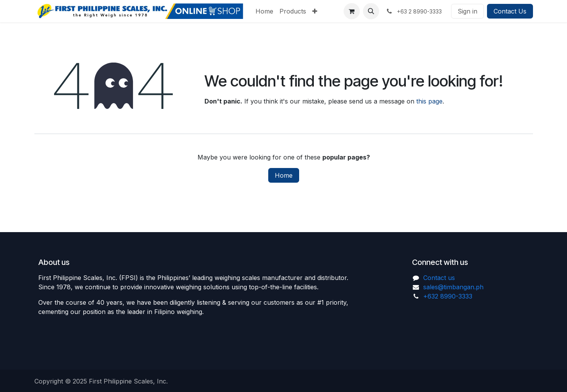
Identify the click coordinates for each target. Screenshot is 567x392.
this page (429, 101)
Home (284, 175)
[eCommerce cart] (352, 11)
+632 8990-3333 (448, 296)
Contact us (439, 278)
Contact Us (510, 11)
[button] (371, 11)
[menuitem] (264, 11)
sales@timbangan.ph (453, 287)
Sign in (467, 11)
